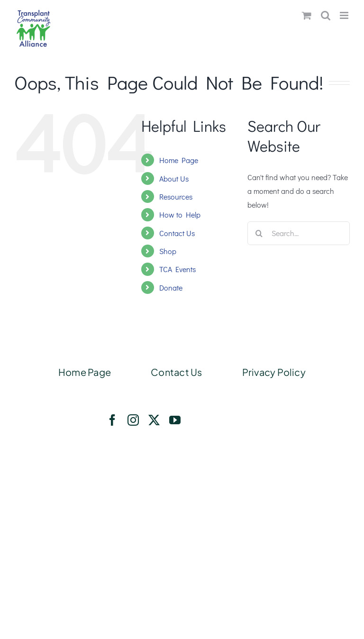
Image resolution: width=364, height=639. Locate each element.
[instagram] (133, 420)
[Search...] (299, 233)
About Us (174, 178)
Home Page (179, 160)
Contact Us (177, 233)
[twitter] (154, 420)
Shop (168, 251)
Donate (171, 288)
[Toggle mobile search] (326, 15)
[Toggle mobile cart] (307, 15)
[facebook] (112, 420)
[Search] (259, 233)
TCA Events (177, 269)
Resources (176, 196)
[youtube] (175, 420)
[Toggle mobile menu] (345, 15)
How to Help (180, 215)
